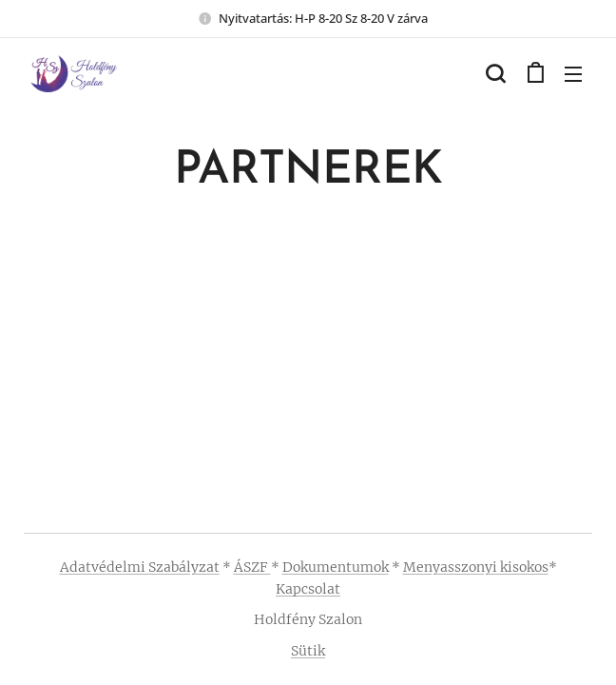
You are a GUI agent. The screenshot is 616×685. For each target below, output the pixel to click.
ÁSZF (252, 567)
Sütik (308, 651)
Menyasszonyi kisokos (476, 567)
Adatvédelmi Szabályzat (140, 567)
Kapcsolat (308, 589)
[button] (495, 73)
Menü (573, 74)
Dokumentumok (336, 567)
